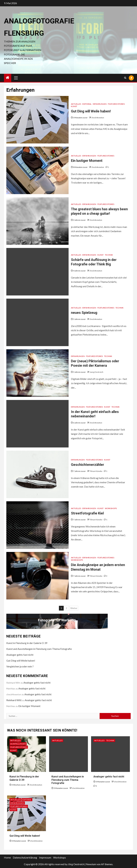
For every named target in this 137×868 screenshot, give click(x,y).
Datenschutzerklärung (25, 857)
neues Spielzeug (84, 313)
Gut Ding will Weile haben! (91, 111)
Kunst (74, 106)
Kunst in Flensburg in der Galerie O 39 (27, 643)
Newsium (91, 864)
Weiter (74, 608)
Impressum (45, 857)
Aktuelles (76, 104)
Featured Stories (116, 104)
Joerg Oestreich (96, 372)
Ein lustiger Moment (87, 161)
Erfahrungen (100, 104)
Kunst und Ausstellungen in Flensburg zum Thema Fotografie (39, 649)
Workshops (111, 508)
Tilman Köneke (96, 471)
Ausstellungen (18, 744)
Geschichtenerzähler (88, 465)
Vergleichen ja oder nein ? (20, 666)
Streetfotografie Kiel (87, 513)
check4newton (98, 118)
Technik (109, 255)
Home (7, 857)
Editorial (87, 104)
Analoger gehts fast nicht (20, 655)
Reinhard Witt (14, 700)
